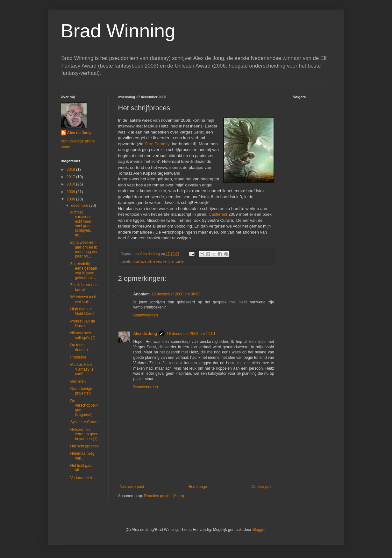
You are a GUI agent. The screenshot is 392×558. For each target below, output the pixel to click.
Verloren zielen (83, 478)
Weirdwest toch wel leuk (83, 299)
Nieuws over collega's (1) (83, 335)
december (80, 206)
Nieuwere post (132, 487)
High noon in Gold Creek (82, 311)
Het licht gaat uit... (81, 468)
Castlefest (218, 214)
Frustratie (78, 357)
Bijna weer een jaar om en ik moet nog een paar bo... (84, 249)
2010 (71, 184)
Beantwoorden (146, 315)
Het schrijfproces (84, 446)
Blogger (259, 530)
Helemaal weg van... (82, 456)
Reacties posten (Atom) (164, 496)
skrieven (155, 261)
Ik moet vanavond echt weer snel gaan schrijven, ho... (81, 224)
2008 (71, 199)
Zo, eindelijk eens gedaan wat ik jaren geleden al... (83, 271)
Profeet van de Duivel (82, 323)
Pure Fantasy (157, 144)
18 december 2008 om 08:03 (176, 294)
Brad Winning (118, 31)
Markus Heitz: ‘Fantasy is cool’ (82, 369)
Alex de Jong (145, 334)
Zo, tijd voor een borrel (84, 287)
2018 (71, 170)
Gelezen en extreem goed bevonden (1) (84, 434)
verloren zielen (174, 261)
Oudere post (262, 487)
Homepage (198, 487)
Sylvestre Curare (84, 422)
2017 (71, 177)
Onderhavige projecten (81, 391)
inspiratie (139, 261)
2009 (71, 192)
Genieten (78, 381)
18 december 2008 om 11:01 (191, 334)
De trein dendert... (81, 347)
